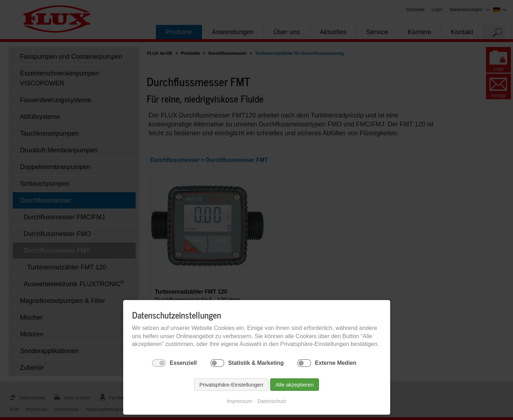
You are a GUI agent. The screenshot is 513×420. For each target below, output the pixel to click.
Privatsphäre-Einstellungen (231, 385)
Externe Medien (336, 363)
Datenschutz (272, 401)
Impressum (240, 401)
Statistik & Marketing (256, 363)
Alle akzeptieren (295, 385)
